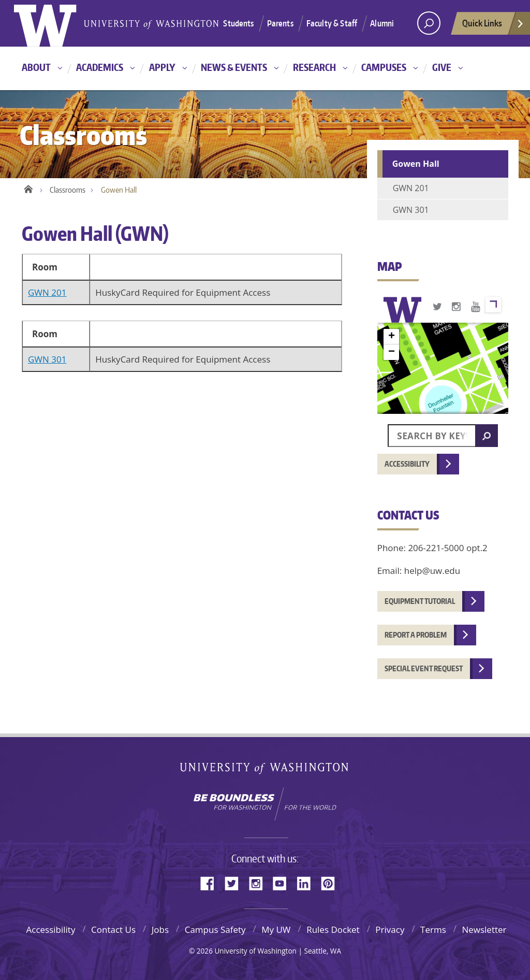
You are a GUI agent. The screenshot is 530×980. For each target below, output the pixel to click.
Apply (162, 67)
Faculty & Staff (332, 23)
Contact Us (113, 929)
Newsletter (484, 929)
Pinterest (332, 882)
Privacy (390, 929)
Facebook (211, 882)
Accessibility (407, 464)
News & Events (234, 67)
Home (28, 188)
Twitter (235, 882)
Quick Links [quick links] (493, 26)
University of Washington (265, 770)
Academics (100, 67)
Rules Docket (333, 929)
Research (314, 67)
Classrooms (68, 190)
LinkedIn (307, 882)
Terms (433, 929)
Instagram (259, 882)
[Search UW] (429, 23)
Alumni (382, 23)
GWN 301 (47, 359)
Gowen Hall (416, 164)
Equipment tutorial (420, 601)
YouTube (284, 882)
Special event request (424, 668)
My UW (276, 929)
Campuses (384, 67)
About (36, 67)
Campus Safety (215, 929)
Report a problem (416, 635)
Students (238, 23)
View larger (493, 305)
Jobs (160, 929)
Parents (280, 23)
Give (442, 67)
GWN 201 (47, 292)
